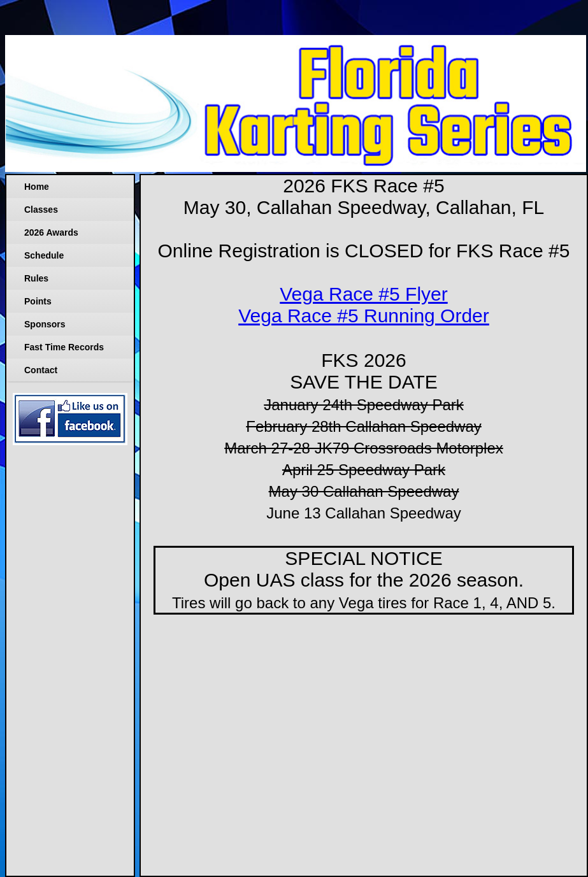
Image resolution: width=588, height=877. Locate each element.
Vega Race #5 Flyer (363, 294)
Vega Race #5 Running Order (364, 316)
